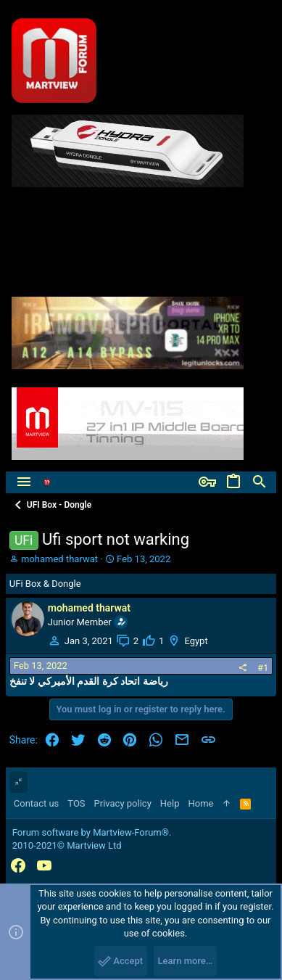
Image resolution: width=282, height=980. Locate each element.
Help (170, 803)
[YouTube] (44, 866)
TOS (76, 803)
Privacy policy (123, 803)
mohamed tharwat (59, 559)
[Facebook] (18, 866)
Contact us (37, 803)
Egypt (196, 641)
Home (200, 803)
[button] (24, 482)
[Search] (260, 482)
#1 (263, 668)
